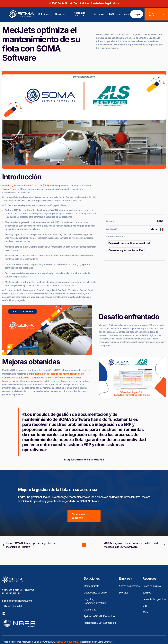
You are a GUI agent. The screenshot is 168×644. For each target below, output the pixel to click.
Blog (145, 606)
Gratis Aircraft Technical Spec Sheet (84, 3)
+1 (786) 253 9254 (12, 606)
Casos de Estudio (152, 586)
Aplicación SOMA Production (99, 616)
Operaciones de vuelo (95, 593)
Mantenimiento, (92, 586)
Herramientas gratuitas (154, 599)
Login (137, 14)
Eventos (147, 593)
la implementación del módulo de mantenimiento (53, 387)
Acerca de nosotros (129, 586)
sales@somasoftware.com (17, 601)
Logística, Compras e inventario (95, 601)
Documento (90, 610)
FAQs (145, 612)
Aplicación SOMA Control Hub (100, 623)
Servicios (124, 593)
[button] (44, 14)
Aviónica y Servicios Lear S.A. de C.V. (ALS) (26, 199)
